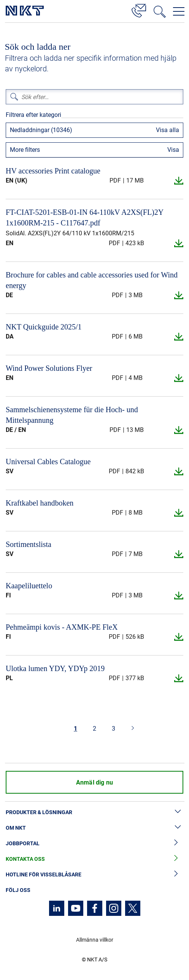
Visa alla (168, 130)
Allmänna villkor (95, 940)
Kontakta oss (94, 859)
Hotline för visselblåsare (94, 875)
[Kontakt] (139, 9)
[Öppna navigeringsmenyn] (179, 11)
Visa (173, 150)
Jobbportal (94, 844)
